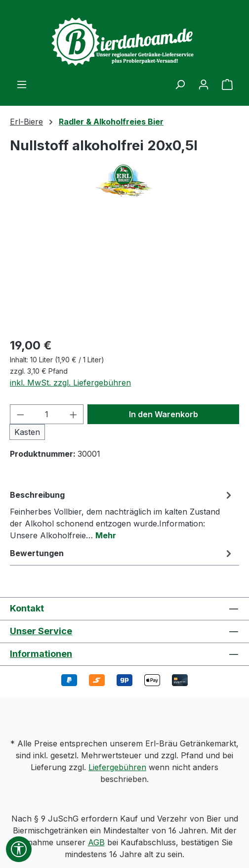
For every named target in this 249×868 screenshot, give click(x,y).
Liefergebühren (117, 767)
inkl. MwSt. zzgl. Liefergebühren (70, 383)
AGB (96, 842)
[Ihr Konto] (204, 84)
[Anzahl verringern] (20, 414)
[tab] (122, 515)
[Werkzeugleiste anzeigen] (19, 849)
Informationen (41, 654)
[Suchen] (180, 84)
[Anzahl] (47, 414)
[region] (124, 273)
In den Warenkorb (164, 414)
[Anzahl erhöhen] (74, 414)
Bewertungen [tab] (122, 553)
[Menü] (22, 84)
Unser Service (41, 631)
